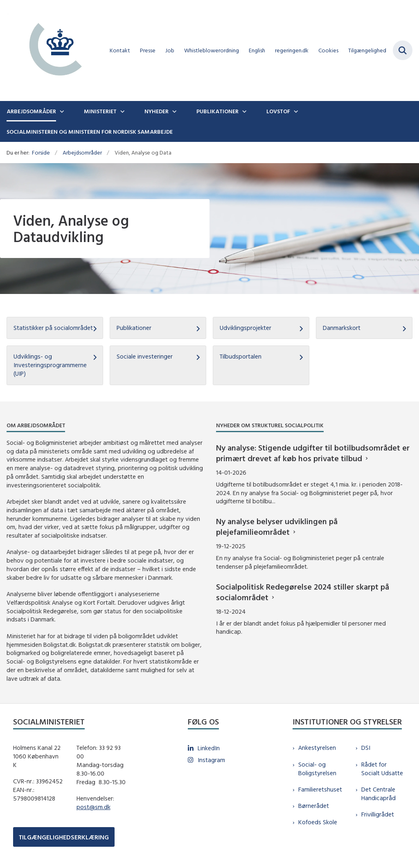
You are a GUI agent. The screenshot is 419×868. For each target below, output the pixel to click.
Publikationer (217, 111)
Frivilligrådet (378, 814)
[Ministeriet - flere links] (122, 111)
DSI (366, 748)
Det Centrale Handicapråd (378, 794)
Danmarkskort (342, 328)
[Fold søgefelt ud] (403, 50)
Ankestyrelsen (317, 748)
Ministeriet (100, 111)
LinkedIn (209, 748)
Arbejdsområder (31, 111)
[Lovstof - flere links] (295, 111)
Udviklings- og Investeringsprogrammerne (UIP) (50, 365)
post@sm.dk (93, 807)
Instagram (211, 760)
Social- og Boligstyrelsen (317, 769)
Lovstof (278, 111)
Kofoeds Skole (318, 822)
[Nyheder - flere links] (173, 111)
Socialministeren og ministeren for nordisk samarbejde (90, 132)
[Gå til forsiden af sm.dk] (52, 50)
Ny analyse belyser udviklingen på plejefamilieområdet (277, 526)
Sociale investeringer (145, 356)
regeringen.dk (292, 50)
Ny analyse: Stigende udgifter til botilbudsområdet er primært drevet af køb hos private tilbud (313, 453)
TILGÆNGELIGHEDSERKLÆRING (64, 837)
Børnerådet (314, 806)
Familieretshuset (320, 789)
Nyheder (157, 111)
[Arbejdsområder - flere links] (61, 111)
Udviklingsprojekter (246, 328)
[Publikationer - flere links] (243, 111)
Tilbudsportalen (241, 356)
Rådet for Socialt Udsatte (382, 769)
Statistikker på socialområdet (53, 328)
